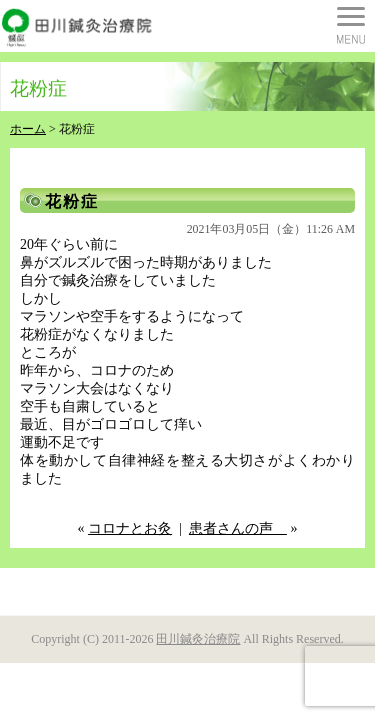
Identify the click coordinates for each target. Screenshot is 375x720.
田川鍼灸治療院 (198, 639)
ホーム (28, 129)
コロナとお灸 (130, 528)
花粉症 (72, 201)
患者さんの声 (238, 528)
